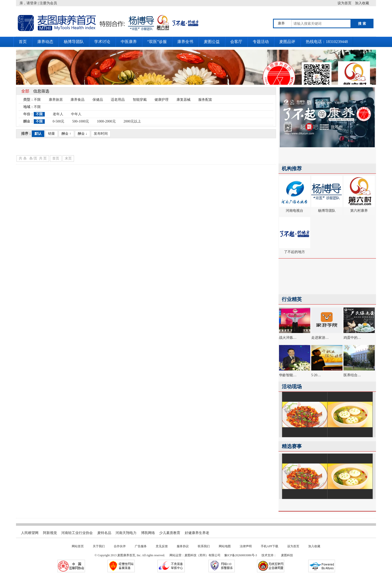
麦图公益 (212, 42)
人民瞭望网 (30, 533)
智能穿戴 (140, 100)
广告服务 (141, 546)
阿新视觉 (50, 533)
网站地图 (225, 546)
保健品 (98, 100)
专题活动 (261, 42)
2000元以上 (132, 121)
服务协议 (183, 546)
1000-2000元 (106, 121)
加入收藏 (365, 3)
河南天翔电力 (126, 533)
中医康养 (129, 42)
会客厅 (236, 42)
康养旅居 (56, 100)
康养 (281, 23)
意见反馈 (162, 546)
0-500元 (59, 121)
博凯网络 (148, 533)
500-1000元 (81, 121)
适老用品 (118, 100)
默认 (38, 134)
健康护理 (161, 100)
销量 (51, 134)
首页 (23, 42)
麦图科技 (287, 555)
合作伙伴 (120, 546)
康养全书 (185, 42)
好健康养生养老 (197, 533)
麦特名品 (104, 533)
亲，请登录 (28, 3)
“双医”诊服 (157, 42)
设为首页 (346, 3)
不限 (37, 100)
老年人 (58, 114)
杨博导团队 (74, 42)
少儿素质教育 (170, 533)
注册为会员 (48, 3)
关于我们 (99, 546)
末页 (68, 158)
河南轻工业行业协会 (77, 533)
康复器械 (183, 100)
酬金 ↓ (83, 134)
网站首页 (78, 546)
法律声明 (246, 546)
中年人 (76, 114)
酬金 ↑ (66, 134)
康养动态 (45, 42)
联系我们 (204, 546)
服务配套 (205, 100)
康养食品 (77, 100)
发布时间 (101, 134)
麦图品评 (287, 42)
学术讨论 (102, 42)
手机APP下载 (269, 546)
